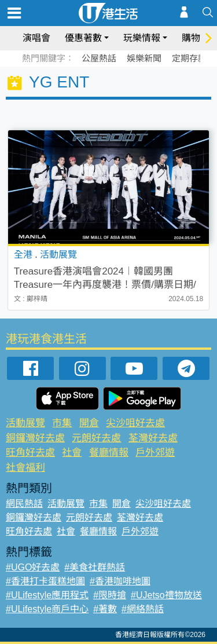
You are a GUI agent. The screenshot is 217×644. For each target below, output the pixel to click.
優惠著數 (83, 38)
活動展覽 (25, 423)
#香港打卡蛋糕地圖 (45, 581)
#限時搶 (110, 595)
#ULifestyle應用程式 (47, 595)
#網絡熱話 (143, 609)
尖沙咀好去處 (135, 423)
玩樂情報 (142, 38)
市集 (62, 423)
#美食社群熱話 (95, 567)
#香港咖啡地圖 (120, 581)
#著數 (105, 609)
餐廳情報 (109, 453)
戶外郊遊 (155, 453)
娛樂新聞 (144, 58)
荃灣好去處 (153, 438)
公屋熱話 (99, 58)
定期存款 (189, 58)
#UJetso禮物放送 (166, 595)
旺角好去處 (30, 453)
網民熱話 (24, 504)
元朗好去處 (96, 438)
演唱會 (36, 38)
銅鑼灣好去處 (35, 438)
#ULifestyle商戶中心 (47, 609)
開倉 (89, 423)
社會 (72, 453)
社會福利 (25, 468)
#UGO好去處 (33, 567)
